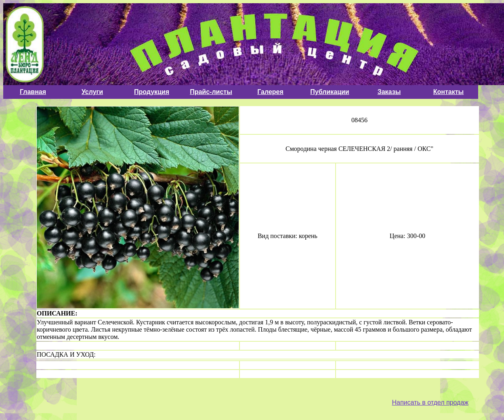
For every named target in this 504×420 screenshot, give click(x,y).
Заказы (389, 92)
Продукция (152, 92)
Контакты (448, 92)
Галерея (270, 92)
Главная (33, 92)
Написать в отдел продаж (430, 402)
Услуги (92, 92)
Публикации (330, 92)
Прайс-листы (211, 92)
